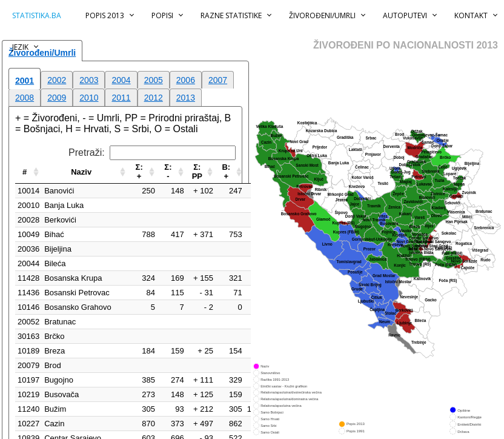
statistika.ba (37, 15)
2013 (186, 98)
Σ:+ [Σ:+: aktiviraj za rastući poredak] (139, 172)
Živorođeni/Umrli (322, 15)
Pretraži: (152, 152)
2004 (121, 80)
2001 (25, 81)
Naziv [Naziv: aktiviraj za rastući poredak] (81, 172)
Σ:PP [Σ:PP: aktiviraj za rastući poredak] (197, 172)
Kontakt (471, 15)
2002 (57, 80)
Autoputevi (405, 15)
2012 (154, 98)
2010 (89, 98)
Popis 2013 (105, 15)
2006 (186, 80)
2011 (121, 98)
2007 (218, 80)
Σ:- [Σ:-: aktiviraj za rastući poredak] (168, 172)
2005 (154, 80)
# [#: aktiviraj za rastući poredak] (25, 172)
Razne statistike (231, 15)
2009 (57, 98)
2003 (89, 80)
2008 (25, 98)
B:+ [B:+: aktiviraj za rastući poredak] (226, 172)
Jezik (20, 47)
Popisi (162, 15)
